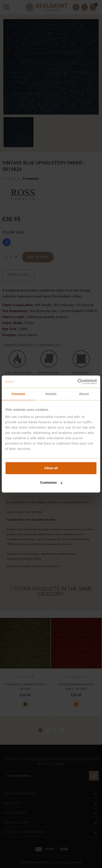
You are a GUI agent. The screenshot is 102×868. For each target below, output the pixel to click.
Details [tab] (51, 394)
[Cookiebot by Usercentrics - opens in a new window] (77, 382)
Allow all (51, 468)
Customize (51, 482)
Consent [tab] (18, 394)
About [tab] (84, 394)
